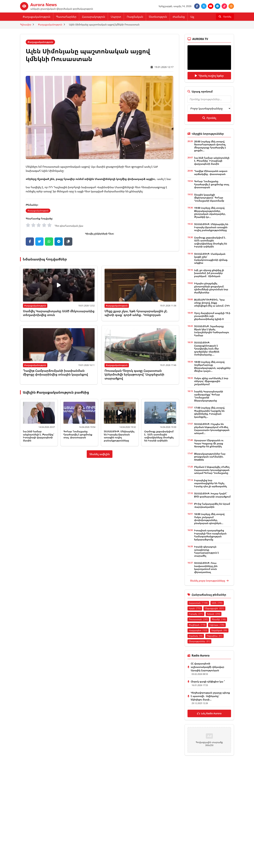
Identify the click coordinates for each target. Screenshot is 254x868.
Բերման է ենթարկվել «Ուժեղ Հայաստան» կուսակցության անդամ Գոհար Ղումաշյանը (212, 470)
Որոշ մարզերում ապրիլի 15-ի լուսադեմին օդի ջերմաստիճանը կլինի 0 (212, 316)
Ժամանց (179, 17)
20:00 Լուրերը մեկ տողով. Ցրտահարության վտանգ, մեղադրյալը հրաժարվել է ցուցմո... (210, 146)
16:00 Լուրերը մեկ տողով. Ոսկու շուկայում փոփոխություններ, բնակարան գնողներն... (210, 519)
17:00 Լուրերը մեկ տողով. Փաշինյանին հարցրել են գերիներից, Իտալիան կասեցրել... (210, 412)
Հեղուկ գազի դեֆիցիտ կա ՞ (208, 681)
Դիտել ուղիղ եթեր (209, 76)
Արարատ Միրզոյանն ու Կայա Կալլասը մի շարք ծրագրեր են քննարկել (209, 443)
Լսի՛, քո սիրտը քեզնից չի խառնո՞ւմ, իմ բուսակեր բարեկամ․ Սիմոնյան (209, 273)
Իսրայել (196, 614)
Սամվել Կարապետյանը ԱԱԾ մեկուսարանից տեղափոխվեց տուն (59, 313)
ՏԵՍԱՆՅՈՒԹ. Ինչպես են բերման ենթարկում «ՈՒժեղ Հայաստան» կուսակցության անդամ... (212, 429)
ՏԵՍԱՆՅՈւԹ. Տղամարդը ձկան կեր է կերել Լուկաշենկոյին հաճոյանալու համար (212, 331)
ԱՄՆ (217, 603)
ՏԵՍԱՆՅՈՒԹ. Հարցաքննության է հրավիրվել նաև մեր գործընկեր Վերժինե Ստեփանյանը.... (207, 348)
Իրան (195, 608)
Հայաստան (198, 603)
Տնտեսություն (158, 17)
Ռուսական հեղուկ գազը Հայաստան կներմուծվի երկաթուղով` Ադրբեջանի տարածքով (134, 374)
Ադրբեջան (219, 630)
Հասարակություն (93, 17)
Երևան (214, 614)
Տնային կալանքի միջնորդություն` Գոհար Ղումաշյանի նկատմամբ (209, 198)
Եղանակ (196, 636)
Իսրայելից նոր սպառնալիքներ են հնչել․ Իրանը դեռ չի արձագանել (211, 483)
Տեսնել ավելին (100, 454)
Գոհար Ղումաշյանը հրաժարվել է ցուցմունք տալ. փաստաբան (78, 434)
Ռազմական (135, 17)
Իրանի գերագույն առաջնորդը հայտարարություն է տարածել (207, 551)
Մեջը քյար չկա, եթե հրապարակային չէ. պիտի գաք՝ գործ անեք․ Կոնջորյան (136, 313)
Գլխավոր (26, 24)
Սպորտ (116, 17)
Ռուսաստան (198, 619)
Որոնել (209, 118)
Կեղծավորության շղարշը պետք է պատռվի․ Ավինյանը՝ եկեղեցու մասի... (210, 696)
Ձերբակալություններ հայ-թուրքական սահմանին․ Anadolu (210, 457)
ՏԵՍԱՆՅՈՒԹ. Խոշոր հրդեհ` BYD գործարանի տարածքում (212, 495)
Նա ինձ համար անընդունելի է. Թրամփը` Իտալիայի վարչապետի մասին (39, 436)
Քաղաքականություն (37, 17)
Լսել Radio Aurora (209, 713)
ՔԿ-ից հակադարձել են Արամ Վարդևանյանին (212, 505)
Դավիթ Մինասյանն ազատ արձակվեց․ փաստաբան (211, 172)
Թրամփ (219, 619)
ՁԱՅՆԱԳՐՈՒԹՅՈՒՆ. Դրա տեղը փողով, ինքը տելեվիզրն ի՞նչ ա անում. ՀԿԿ (212, 303)
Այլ (192, 17)
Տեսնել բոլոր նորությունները (209, 581)
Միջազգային (214, 608)
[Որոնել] (225, 17)
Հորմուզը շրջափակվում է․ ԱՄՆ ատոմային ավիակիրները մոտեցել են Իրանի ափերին (159, 436)
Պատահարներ (66, 17)
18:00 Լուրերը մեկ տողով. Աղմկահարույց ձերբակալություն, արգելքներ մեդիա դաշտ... (212, 366)
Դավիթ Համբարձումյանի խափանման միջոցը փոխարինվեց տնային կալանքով (55, 373)
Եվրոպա (217, 625)
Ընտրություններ (199, 641)
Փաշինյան (197, 625)
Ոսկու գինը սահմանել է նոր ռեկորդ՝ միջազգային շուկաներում (211, 381)
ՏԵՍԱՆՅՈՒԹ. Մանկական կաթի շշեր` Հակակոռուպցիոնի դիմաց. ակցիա (211, 258)
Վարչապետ (198, 630)
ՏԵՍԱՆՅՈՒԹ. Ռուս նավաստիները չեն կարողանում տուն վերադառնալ (206, 567)
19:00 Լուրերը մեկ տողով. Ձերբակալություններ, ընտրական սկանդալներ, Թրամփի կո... (210, 212)
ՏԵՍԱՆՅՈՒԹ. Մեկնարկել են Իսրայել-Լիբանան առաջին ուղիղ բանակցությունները (119, 436)
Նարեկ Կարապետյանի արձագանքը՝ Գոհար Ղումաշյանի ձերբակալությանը (209, 396)
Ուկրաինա (214, 636)
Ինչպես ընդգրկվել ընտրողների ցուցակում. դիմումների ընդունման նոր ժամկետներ (211, 288)
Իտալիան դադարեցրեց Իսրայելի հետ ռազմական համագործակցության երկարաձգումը (210, 535)
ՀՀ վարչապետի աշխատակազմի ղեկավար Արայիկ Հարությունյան (207, 667)
